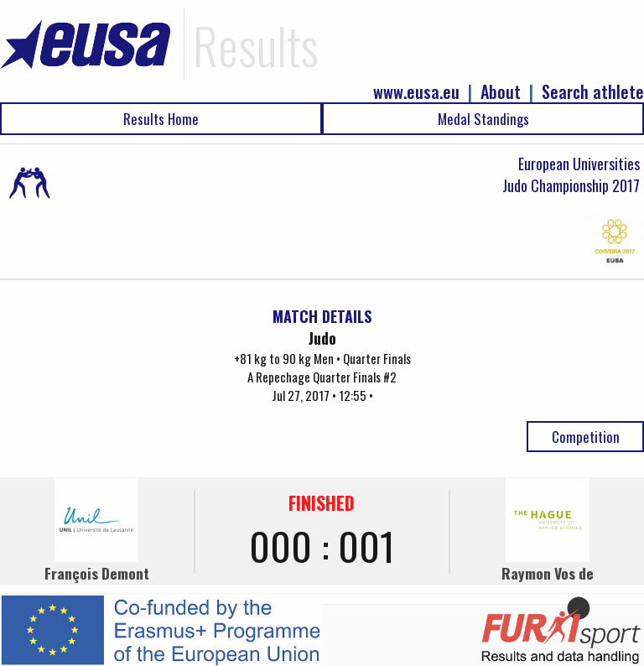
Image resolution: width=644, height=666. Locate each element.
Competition (586, 437)
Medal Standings (483, 119)
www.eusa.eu (416, 92)
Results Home (161, 119)
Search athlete (593, 92)
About (501, 92)
